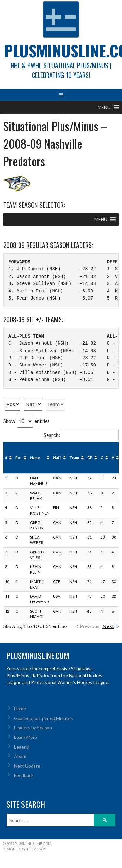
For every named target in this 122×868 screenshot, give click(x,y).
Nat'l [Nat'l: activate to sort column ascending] (57, 458)
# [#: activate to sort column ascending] (6, 458)
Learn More (26, 737)
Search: (81, 435)
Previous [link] (89, 626)
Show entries (27, 421)
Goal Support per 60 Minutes (43, 718)
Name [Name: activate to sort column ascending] (35, 458)
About (20, 756)
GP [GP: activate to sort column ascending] (90, 458)
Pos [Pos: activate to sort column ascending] (19, 458)
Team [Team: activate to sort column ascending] (74, 458)
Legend (22, 747)
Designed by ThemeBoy (24, 849)
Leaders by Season (33, 728)
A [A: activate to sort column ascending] (113, 458)
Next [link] (108, 626)
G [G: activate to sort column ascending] (102, 458)
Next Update (27, 766)
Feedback (24, 775)
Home (20, 708)
